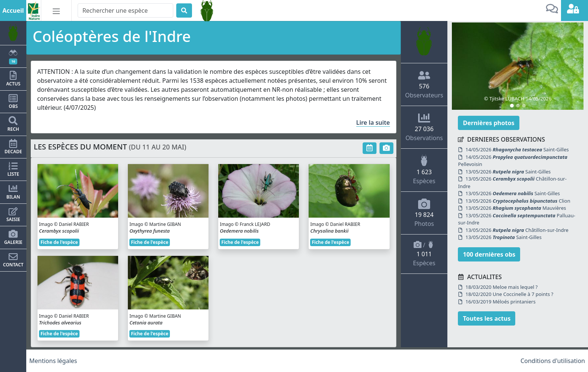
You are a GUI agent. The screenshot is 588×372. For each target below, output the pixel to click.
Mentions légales (53, 361)
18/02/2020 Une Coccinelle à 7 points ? (505, 294)
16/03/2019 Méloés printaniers (497, 302)
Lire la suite (373, 123)
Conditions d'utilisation (553, 361)
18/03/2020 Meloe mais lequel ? (498, 287)
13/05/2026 (508, 172)
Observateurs (424, 84)
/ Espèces (424, 254)
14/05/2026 (517, 149)
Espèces (424, 170)
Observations (424, 127)
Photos (424, 213)
